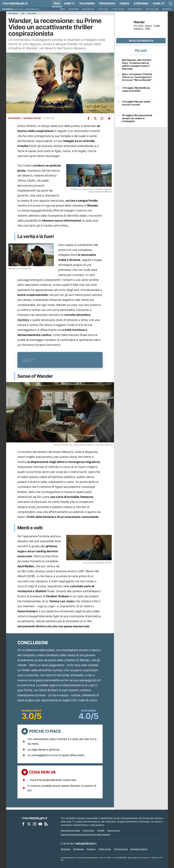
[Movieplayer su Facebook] (23, 824)
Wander (139, 22)
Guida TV (159, 3)
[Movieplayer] (35, 818)
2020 (141, 26)
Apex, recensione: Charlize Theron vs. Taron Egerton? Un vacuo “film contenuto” (137, 76)
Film (57, 3)
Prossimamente (135, 9)
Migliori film (88, 9)
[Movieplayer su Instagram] (35, 824)
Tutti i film (103, 9)
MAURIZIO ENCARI (32, 118)
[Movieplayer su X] (29, 824)
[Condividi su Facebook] (88, 118)
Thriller (157, 26)
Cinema (124, 3)
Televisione (87, 3)
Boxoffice (167, 9)
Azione (148, 26)
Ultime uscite (118, 9)
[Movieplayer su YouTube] (40, 824)
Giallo (148, 28)
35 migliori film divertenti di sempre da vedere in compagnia (136, 118)
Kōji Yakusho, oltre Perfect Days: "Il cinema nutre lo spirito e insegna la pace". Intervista (136, 64)
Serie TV (69, 3)
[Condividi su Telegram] (109, 118)
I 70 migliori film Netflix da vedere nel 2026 (135, 89)
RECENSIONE (15, 118)
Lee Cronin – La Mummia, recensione (29, 9)
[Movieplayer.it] (15, 4)
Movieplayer (13, 13)
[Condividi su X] (95, 118)
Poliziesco (138, 28)
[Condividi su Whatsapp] (102, 118)
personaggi (107, 3)
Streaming (141, 3)
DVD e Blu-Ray (152, 9)
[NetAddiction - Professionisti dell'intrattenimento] (85, 844)
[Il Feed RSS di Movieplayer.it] (46, 824)
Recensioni (74, 9)
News (63, 9)
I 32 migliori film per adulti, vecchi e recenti (136, 103)
